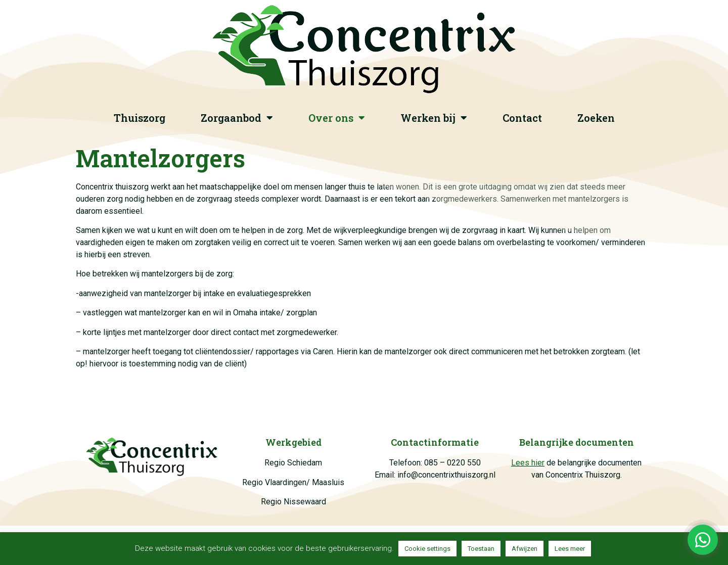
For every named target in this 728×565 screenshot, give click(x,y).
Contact (522, 118)
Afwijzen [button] (525, 549)
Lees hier (528, 463)
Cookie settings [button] (427, 549)
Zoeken (596, 118)
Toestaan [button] (481, 549)
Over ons (337, 118)
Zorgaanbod (237, 118)
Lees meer (570, 549)
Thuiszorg (140, 118)
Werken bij (434, 118)
